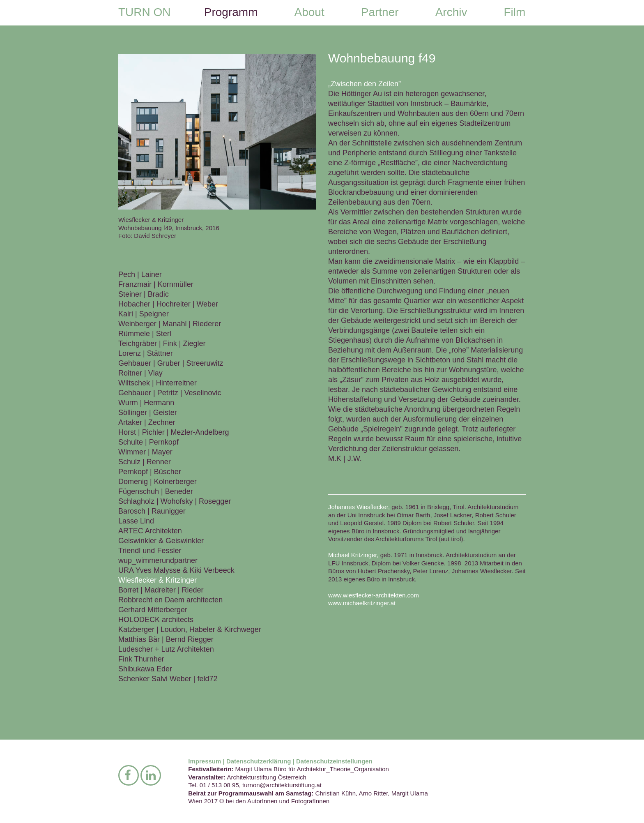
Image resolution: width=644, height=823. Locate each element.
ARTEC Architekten (150, 531)
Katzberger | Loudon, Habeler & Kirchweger (190, 629)
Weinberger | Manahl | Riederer (170, 324)
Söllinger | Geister (148, 413)
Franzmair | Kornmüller (156, 284)
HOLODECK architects (156, 620)
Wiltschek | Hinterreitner (158, 383)
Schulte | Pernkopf (148, 442)
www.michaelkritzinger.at (362, 603)
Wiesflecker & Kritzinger (158, 580)
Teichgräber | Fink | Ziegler (162, 343)
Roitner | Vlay (140, 373)
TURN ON (145, 12)
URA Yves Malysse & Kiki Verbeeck (176, 570)
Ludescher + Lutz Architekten (166, 649)
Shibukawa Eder (145, 669)
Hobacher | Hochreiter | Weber (168, 304)
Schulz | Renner (145, 462)
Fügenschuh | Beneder (156, 491)
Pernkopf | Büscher (150, 472)
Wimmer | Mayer (145, 452)
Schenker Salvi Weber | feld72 (168, 679)
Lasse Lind (136, 521)
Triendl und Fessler (150, 551)
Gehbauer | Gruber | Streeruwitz (171, 363)
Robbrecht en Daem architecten (170, 600)
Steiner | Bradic (144, 294)
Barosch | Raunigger (152, 511)
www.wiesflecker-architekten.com (374, 595)
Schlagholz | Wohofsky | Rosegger (175, 501)
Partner (380, 12)
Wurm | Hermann (146, 403)
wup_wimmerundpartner (158, 560)
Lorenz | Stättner (146, 353)
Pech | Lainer (140, 274)
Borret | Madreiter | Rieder (161, 590)
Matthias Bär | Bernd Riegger (166, 639)
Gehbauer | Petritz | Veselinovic (170, 393)
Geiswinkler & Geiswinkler (161, 541)
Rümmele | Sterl (145, 334)
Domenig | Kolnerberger (158, 482)
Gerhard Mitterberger (153, 610)
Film (514, 12)
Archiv (451, 12)
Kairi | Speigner (144, 314)
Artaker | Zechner (147, 422)
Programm (231, 12)
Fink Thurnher (141, 659)
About (309, 12)
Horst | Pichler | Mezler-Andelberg (174, 432)
